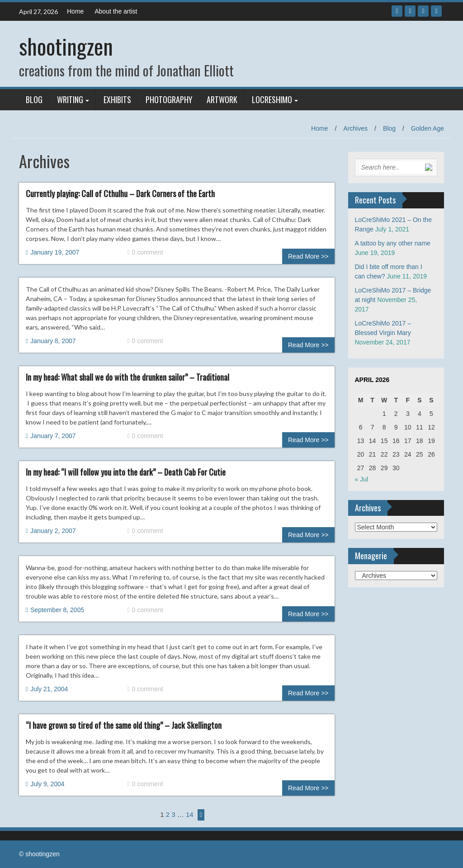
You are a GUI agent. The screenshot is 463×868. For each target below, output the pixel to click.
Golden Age (428, 128)
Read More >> (308, 256)
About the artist (116, 11)
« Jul (362, 479)
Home (75, 11)
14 (190, 814)
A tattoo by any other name (393, 243)
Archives (355, 128)
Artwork (222, 99)
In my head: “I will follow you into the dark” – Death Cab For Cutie (126, 472)
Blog (34, 99)
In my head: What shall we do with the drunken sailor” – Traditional (128, 377)
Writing (70, 99)
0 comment (145, 252)
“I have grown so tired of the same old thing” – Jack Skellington (124, 725)
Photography (169, 99)
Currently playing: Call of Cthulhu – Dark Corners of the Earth (120, 193)
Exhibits (117, 99)
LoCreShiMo (272, 99)
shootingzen (66, 46)
